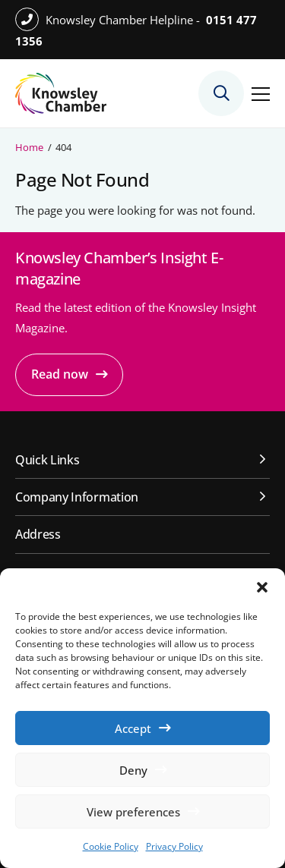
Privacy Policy (174, 846)
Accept (133, 728)
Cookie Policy (111, 846)
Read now (60, 374)
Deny (133, 770)
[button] (262, 587)
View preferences (133, 812)
